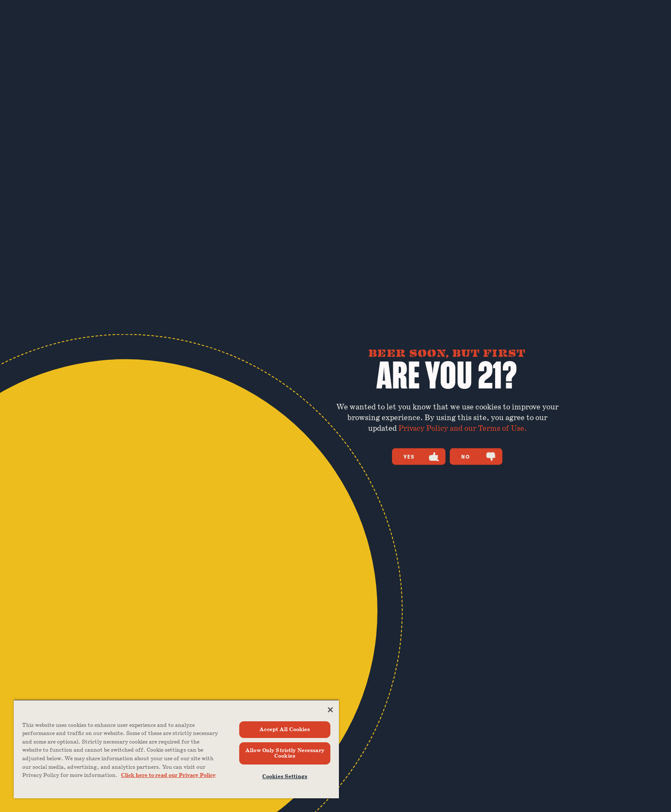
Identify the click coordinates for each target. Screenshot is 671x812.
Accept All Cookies (285, 730)
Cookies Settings (285, 777)
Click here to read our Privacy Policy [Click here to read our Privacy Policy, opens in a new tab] (168, 775)
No (479, 456)
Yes (421, 456)
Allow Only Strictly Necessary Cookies (285, 753)
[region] (176, 749)
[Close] (330, 710)
